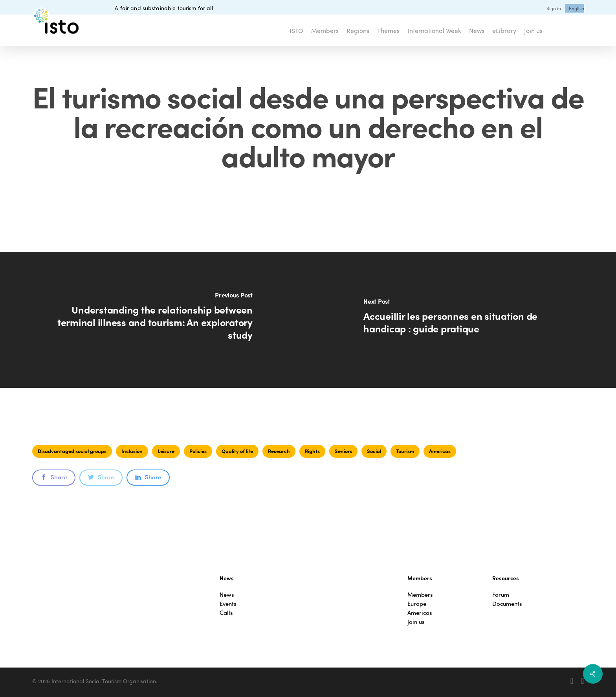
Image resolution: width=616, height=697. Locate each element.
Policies (198, 451)
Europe (417, 604)
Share (54, 477)
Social (374, 451)
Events (228, 604)
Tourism (405, 451)
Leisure (166, 451)
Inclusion (132, 451)
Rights (312, 451)
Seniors (343, 451)
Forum (501, 595)
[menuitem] (577, 8)
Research (279, 451)
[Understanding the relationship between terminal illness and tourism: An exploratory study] (154, 320)
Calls (226, 613)
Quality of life (237, 451)
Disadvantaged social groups (72, 451)
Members (420, 595)
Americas (440, 451)
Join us (416, 622)
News (227, 595)
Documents (507, 604)
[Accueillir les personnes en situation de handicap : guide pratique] (462, 320)
